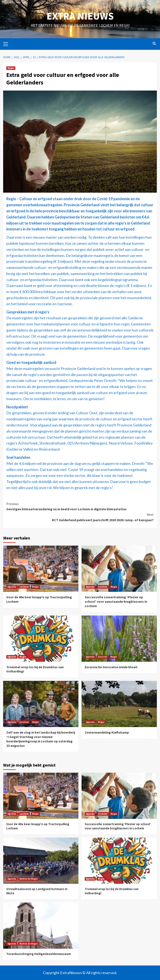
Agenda (12, 587)
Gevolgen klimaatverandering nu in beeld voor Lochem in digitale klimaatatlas (80, 506)
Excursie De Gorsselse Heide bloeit (111, 667)
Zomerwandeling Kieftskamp (107, 732)
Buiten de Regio (29, 879)
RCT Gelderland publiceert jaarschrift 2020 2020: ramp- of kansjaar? (80, 517)
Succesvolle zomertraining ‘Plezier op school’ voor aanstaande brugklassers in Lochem (116, 601)
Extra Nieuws (80, 16)
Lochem (24, 587)
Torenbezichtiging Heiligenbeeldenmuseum (39, 954)
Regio (11, 68)
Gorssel (102, 657)
